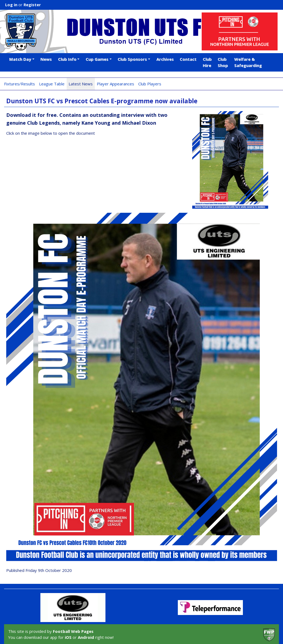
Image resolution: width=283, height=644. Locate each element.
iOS (68, 637)
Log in (11, 5)
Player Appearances (115, 84)
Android (86, 637)
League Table (52, 84)
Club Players (150, 84)
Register (32, 5)
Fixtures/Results (20, 84)
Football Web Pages (73, 631)
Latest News (81, 84)
